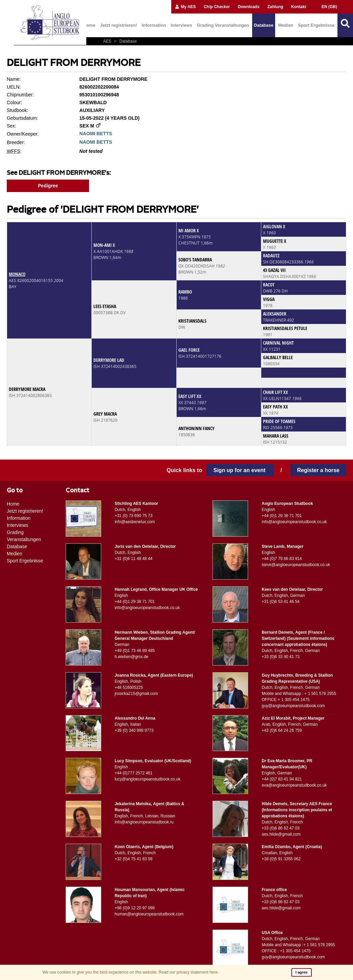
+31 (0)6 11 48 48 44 (134, 559)
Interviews (181, 25)
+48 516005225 (129, 687)
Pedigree (48, 186)
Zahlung (275, 7)
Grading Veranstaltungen (223, 25)
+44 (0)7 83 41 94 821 (282, 779)
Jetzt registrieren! (119, 25)
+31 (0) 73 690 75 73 (134, 516)
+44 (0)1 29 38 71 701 (282, 516)
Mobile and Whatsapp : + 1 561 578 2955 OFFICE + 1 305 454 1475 (299, 697)
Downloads (249, 7)
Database (264, 25)
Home (89, 25)
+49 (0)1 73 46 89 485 (135, 651)
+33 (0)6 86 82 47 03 (281, 828)
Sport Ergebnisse (316, 25)
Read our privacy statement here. (189, 972)
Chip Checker (217, 7)
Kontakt (299, 7)
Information (154, 25)
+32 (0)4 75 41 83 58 (134, 859)
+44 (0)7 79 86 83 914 (282, 559)
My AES (185, 7)
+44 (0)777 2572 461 (134, 773)
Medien (286, 25)
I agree (301, 972)
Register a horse (318, 470)
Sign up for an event (240, 470)
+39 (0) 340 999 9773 (134, 730)
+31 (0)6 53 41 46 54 (281, 602)
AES (108, 41)
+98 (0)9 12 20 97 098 (135, 908)
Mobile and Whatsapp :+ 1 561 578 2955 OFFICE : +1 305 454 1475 (298, 948)
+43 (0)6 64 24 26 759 (282, 730)
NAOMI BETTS (96, 134)
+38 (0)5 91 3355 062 (281, 859)
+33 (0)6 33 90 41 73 (281, 657)
